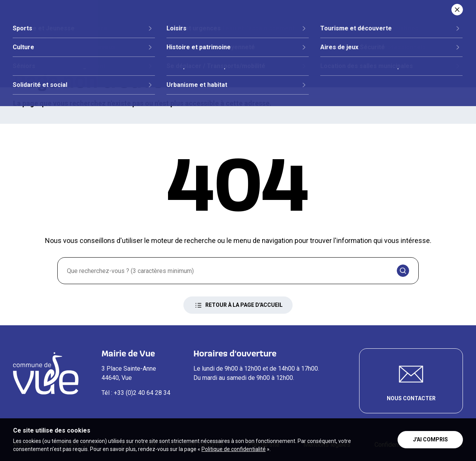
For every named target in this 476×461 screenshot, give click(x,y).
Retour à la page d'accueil (238, 305)
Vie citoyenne (201, 33)
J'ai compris (430, 439)
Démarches (262, 33)
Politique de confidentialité (234, 449)
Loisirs (383, 33)
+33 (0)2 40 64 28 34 (142, 393)
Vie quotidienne (326, 33)
